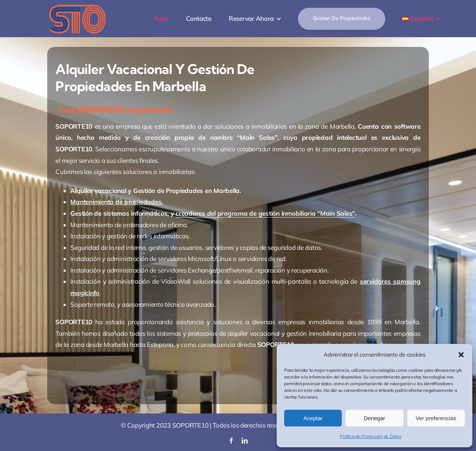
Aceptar (313, 418)
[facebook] (231, 441)
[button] (461, 355)
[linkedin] (245, 441)
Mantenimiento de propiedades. (117, 202)
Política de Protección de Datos (371, 436)
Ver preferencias (436, 418)
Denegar (374, 418)
